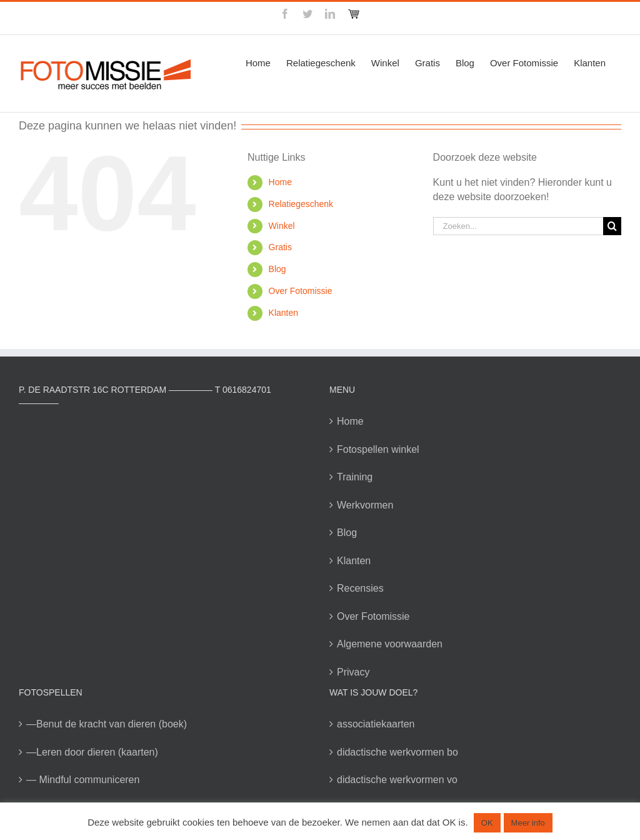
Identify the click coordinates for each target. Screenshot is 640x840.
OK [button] (487, 823)
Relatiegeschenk (301, 204)
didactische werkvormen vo (397, 780)
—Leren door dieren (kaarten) (92, 752)
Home (280, 182)
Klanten (283, 313)
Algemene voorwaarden (390, 644)
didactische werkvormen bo (397, 752)
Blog (277, 269)
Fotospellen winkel (378, 449)
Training (355, 477)
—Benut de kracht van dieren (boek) (107, 724)
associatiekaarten (376, 724)
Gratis (280, 247)
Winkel (282, 226)
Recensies (360, 588)
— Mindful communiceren (83, 780)
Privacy (353, 672)
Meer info (528, 823)
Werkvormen (365, 505)
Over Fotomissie (301, 291)
